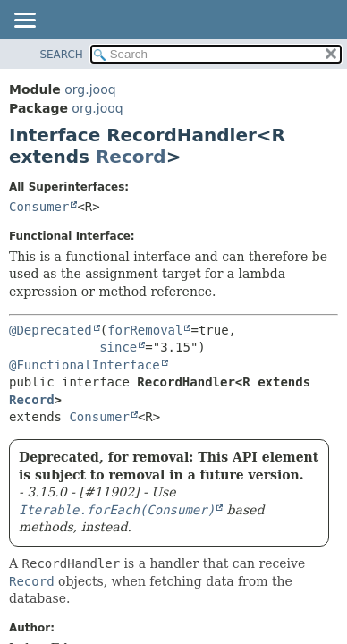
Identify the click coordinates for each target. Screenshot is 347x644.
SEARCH (61, 55)
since (118, 347)
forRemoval (145, 330)
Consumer (39, 207)
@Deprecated (51, 330)
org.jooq (90, 89)
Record (131, 157)
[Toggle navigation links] (24, 21)
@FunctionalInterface (85, 365)
